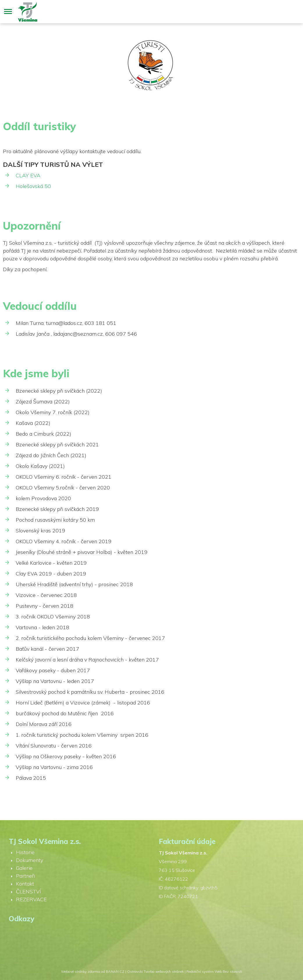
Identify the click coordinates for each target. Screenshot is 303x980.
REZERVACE (31, 899)
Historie (25, 852)
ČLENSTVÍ (28, 892)
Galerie (24, 868)
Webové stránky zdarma (81, 971)
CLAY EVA (28, 175)
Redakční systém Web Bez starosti (214, 971)
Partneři (25, 876)
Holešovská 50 (33, 186)
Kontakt (25, 884)
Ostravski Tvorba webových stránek (155, 971)
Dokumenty (30, 860)
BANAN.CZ (115, 971)
